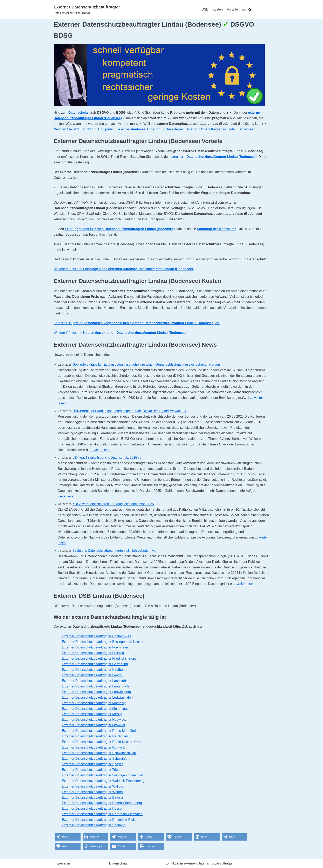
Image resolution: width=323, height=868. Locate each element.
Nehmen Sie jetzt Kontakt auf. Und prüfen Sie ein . (107, 129)
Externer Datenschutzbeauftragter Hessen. (93, 808)
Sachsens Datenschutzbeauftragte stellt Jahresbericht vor (115, 551)
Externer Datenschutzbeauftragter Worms (92, 792)
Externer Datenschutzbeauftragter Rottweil (93, 747)
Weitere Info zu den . (124, 269)
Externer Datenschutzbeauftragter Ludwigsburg (97, 692)
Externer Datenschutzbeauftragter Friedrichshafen (99, 658)
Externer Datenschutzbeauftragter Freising (93, 653)
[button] (68, 837)
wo (244, 9)
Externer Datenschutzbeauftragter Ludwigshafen (97, 697)
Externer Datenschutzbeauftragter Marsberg (94, 703)
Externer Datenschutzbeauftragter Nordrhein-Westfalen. (103, 814)
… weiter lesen (100, 450)
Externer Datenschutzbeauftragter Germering (95, 664)
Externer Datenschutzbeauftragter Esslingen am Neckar (103, 642)
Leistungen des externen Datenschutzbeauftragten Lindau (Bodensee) (120, 229)
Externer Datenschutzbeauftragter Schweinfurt (96, 759)
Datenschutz (78, 113)
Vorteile (232, 9)
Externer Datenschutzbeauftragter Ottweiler (94, 725)
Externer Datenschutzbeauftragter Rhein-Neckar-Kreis (102, 742)
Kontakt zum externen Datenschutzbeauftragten (200, 863)
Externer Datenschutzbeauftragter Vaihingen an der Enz (103, 775)
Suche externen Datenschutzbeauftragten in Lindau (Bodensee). (208, 129)
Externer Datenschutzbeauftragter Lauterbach (95, 686)
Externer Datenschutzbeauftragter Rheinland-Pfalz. (99, 820)
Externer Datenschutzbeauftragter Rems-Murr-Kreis (100, 731)
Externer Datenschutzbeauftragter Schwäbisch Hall (99, 753)
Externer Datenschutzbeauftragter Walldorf (93, 786)
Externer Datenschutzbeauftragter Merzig (92, 714)
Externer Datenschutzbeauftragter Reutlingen (95, 736)
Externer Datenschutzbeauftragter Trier (90, 770)
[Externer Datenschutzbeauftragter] (87, 9)
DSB (205, 9)
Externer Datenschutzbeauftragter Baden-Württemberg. (102, 803)
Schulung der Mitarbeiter (216, 229)
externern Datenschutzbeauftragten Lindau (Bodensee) (214, 157)
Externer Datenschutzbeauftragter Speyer (92, 764)
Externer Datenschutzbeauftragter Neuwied (94, 720)
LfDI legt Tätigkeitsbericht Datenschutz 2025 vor (108, 458)
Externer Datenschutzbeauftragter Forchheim (95, 647)
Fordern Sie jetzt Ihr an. (137, 323)
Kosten (218, 9)
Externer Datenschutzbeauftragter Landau (93, 675)
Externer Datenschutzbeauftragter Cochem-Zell (97, 636)
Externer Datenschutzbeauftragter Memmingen (96, 709)
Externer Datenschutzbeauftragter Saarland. (94, 825)
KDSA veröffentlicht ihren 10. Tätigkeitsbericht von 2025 (113, 504)
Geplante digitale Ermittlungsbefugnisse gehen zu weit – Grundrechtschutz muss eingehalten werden (146, 364)
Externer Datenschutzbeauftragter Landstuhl (94, 681)
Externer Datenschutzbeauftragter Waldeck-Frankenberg (103, 781)
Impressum (62, 863)
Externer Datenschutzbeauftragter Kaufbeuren (96, 670)
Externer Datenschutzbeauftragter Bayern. (93, 798)
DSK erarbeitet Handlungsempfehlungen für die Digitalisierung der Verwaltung (129, 411)
